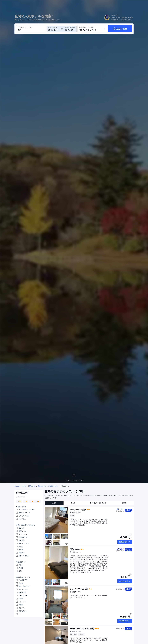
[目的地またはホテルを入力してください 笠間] (31, 29)
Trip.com (17, 486)
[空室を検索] (120, 29)
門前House (75, 541)
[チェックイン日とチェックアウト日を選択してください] (54, 29)
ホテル (24, 486)
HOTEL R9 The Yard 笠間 (82, 605)
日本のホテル (42, 486)
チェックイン (52, 28)
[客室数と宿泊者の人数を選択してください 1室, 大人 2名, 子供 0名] (92, 29)
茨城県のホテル (53, 486)
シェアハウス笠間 (78, 510)
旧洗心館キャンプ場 (79, 637)
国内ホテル (32, 486)
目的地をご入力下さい (25, 28)
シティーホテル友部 (79, 573)
